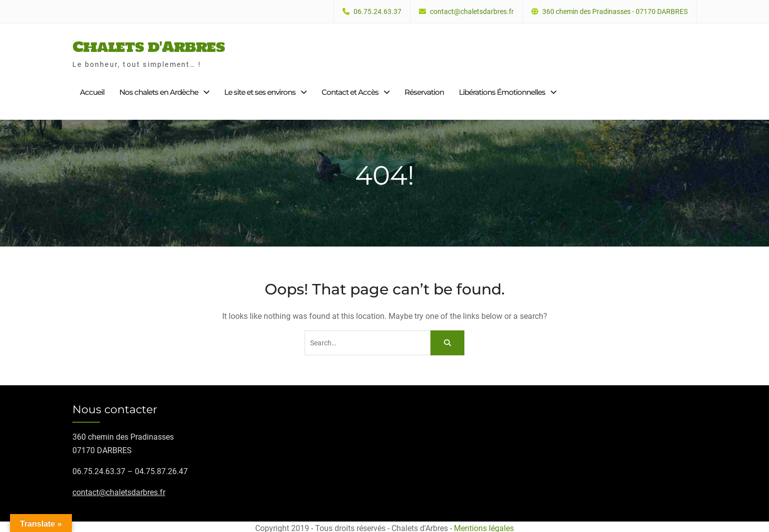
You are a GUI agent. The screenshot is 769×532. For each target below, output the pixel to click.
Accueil (92, 91)
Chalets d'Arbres (149, 45)
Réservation (424, 91)
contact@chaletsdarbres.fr (472, 12)
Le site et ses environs (260, 91)
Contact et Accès (350, 91)
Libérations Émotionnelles (502, 91)
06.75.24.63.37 (378, 12)
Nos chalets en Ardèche (159, 91)
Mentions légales (484, 525)
